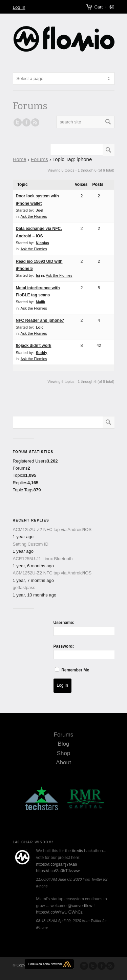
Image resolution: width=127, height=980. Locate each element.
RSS (35, 122)
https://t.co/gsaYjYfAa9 (57, 864)
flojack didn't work (34, 346)
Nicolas (43, 243)
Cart (98, 7)
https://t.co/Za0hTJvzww (58, 871)
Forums (39, 159)
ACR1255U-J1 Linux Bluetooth (43, 559)
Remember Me (75, 670)
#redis (77, 851)
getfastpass (24, 587)
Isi (38, 275)
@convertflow (80, 906)
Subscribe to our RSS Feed (110, 966)
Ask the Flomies (34, 216)
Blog (63, 744)
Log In (19, 7)
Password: (64, 646)
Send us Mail (84, 966)
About (63, 762)
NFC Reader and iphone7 (40, 320)
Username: (64, 623)
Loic (40, 327)
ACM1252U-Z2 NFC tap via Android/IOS (52, 530)
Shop (64, 753)
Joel (40, 210)
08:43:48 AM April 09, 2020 (59, 921)
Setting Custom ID (31, 544)
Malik (41, 302)
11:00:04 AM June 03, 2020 (59, 879)
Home (20, 159)
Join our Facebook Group (26, 122)
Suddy (42, 353)
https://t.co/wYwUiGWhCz (59, 912)
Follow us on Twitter (18, 122)
